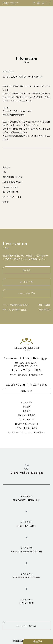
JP (34, 3)
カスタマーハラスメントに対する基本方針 (27, 432)
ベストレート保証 (27, 420)
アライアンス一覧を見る (26, 626)
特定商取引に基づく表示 (27, 428)
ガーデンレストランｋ (12, 197)
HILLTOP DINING (10, 187)
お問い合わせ (27, 391)
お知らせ (7, 167)
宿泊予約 (38, 642)
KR (43, 3)
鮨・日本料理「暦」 (11, 192)
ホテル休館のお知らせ (12, 182)
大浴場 (6, 202)
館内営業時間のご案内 (12, 177)
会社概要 (27, 407)
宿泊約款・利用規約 (27, 415)
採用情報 (27, 411)
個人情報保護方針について (27, 424)
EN (38, 3)
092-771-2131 (44, 305)
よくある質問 (27, 402)
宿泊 (5, 172)
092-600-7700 (44, 310)
